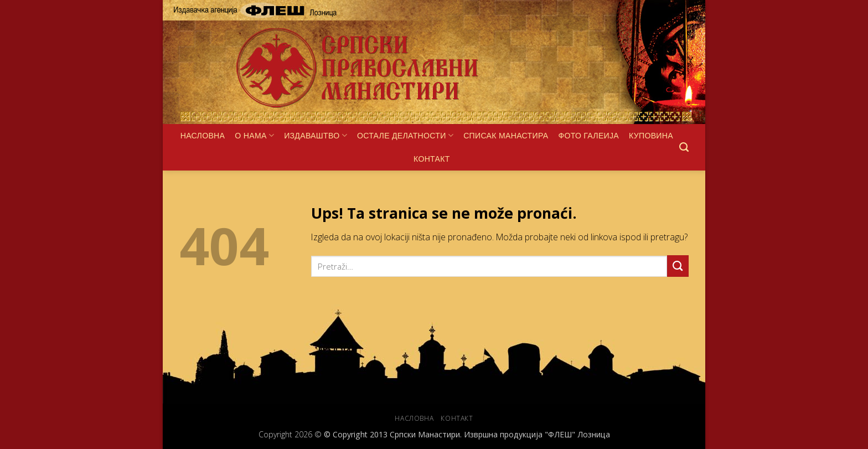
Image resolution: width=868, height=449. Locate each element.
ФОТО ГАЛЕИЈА (588, 136)
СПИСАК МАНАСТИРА (506, 136)
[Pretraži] (684, 147)
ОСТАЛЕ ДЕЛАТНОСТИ (405, 135)
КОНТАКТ (432, 159)
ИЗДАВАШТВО (316, 135)
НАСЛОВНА (203, 136)
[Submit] (678, 266)
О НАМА (254, 135)
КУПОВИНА (651, 136)
